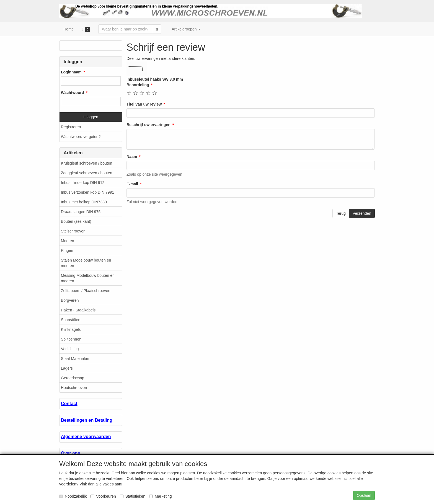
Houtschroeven (74, 388)
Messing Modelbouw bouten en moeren (88, 278)
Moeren (67, 241)
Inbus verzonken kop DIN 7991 (87, 192)
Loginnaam (71, 72)
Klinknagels (71, 329)
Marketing (160, 496)
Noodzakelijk (73, 496)
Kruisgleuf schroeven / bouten (86, 163)
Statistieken (133, 496)
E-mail (132, 184)
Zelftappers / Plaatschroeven (86, 291)
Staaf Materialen (75, 359)
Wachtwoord (72, 93)
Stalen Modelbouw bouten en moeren (86, 263)
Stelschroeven (73, 231)
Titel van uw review (144, 104)
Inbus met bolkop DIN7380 (84, 202)
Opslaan (364, 495)
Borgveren (70, 300)
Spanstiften (71, 320)
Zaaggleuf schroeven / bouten (86, 173)
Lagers (67, 368)
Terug (341, 213)
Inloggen (91, 117)
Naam (132, 157)
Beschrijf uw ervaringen (148, 125)
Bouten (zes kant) (76, 221)
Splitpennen (71, 339)
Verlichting (70, 349)
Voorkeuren (103, 496)
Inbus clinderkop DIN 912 (83, 183)
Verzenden (362, 213)
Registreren (71, 127)
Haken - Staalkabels (78, 310)
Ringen (67, 250)
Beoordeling (138, 85)
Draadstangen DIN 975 (81, 212)
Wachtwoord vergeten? (81, 137)
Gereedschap (73, 378)
